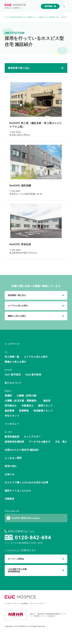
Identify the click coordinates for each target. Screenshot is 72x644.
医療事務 (24, 411)
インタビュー (12, 424)
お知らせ (10, 474)
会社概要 (24, 603)
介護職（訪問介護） (28, 396)
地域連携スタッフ (43, 411)
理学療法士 (11, 406)
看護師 (8, 396)
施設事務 (10, 411)
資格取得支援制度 (14, 442)
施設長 (47, 401)
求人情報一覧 (12, 357)
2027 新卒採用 (13, 375)
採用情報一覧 (50, 6)
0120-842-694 (33, 537)
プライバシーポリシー (37, 603)
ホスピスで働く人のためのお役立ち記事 (26, 482)
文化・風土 (61, 442)
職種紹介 (8, 391)
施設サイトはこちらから (18, 491)
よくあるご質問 (13, 458)
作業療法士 (28, 406)
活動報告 (10, 499)
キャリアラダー (32, 437)
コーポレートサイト (12, 603)
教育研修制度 (12, 437)
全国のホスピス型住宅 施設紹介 (22, 450)
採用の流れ (11, 466)
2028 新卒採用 (33, 375)
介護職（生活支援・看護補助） (22, 401)
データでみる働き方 (40, 442)
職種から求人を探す (16, 362)
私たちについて (13, 383)
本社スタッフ (12, 416)
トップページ (12, 344)
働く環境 (8, 432)
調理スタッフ (45, 406)
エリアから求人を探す (36, 357)
